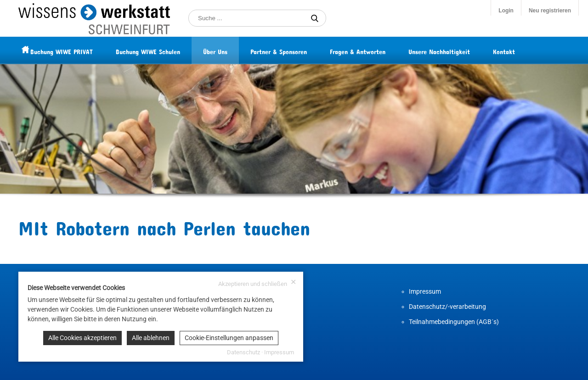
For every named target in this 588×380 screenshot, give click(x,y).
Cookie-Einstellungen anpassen (229, 338)
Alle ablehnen (151, 338)
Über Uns (233, 50)
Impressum (425, 291)
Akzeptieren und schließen (257, 283)
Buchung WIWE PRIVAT (79, 50)
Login (506, 11)
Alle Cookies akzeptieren (82, 338)
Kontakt (522, 50)
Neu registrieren (550, 11)
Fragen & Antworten (376, 50)
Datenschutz (243, 352)
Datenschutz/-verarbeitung (447, 307)
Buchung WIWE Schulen (166, 50)
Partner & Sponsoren (297, 50)
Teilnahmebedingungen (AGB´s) (454, 322)
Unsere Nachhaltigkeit (457, 50)
